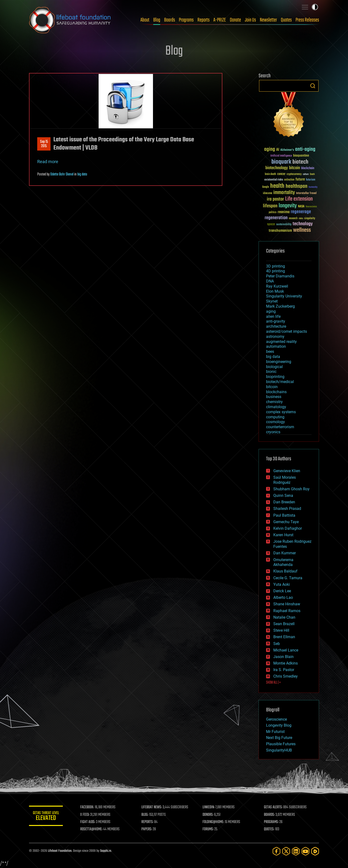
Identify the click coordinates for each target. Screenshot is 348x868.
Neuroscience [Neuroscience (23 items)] (311, 207)
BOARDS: (269, 815)
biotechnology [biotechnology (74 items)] (277, 168)
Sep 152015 (44, 144)
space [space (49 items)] (271, 224)
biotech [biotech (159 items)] (300, 162)
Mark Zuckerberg (280, 306)
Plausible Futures (281, 744)
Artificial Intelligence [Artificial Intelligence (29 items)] (281, 156)
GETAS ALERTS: (273, 807)
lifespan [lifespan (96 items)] (270, 206)
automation (276, 346)
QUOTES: (269, 829)
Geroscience (276, 719)
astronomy (275, 336)
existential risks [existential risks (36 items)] (274, 180)
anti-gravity (276, 321)
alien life (273, 316)
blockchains (276, 392)
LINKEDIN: (209, 807)
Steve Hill (281, 630)
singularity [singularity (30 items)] (310, 219)
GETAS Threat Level (46, 817)
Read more (48, 162)
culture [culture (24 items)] (306, 174)
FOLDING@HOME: (214, 822)
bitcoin (272, 387)
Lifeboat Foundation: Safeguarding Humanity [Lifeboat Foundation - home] (70, 20)
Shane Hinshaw (287, 604)
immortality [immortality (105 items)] (284, 193)
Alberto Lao (283, 597)
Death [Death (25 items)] (312, 174)
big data (82, 174)
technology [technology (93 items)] (303, 224)
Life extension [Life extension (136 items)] (299, 199)
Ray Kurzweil (277, 286)
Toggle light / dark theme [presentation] (315, 7)
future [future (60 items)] (300, 179)
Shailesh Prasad (287, 509)
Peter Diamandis (280, 276)
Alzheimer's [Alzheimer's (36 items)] (287, 150)
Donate (235, 20)
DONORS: (208, 815)
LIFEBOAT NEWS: (152, 807)
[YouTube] (305, 851)
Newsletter (268, 20)
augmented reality (281, 342)
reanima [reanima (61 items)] (284, 212)
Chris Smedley (286, 676)
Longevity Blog (279, 725)
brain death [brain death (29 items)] (270, 174)
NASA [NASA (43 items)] (301, 207)
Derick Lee (282, 591)
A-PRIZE (220, 20)
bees (270, 351)
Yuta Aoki (282, 584)
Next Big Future (279, 738)
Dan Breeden (284, 502)
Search (313, 86)
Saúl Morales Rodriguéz (285, 480)
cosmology (275, 422)
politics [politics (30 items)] (273, 213)
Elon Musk (275, 291)
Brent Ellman (284, 637)
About (145, 20)
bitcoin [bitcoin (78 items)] (294, 168)
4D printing (275, 271)
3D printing (275, 266)
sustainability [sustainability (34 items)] (284, 225)
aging (271, 311)
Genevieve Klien (287, 471)
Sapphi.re (106, 851)
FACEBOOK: (87, 807)
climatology (276, 407)
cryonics (273, 432)
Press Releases (307, 20)
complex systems (281, 412)
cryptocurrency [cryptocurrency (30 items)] (294, 174)
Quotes (286, 20)
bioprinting (275, 377)
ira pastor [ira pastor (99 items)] (275, 199)
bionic (271, 372)
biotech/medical (280, 382)
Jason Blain (283, 657)
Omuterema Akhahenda (283, 562)
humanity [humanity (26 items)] (313, 187)
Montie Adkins (286, 663)
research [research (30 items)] (293, 219)
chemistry (274, 402)
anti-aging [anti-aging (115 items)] (305, 149)
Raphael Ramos (287, 611)
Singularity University (284, 296)
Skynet (272, 301)
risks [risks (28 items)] (301, 218)
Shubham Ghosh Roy (291, 489)
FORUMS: (208, 829)
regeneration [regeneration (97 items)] (276, 218)
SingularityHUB (279, 750)
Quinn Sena (283, 495)
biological (274, 367)
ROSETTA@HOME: (91, 829)
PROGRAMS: (271, 822)
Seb (277, 644)
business (274, 397)
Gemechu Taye (286, 522)
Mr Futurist (275, 732)
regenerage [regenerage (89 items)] (301, 212)
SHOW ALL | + (273, 683)
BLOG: (145, 815)
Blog (157, 20)
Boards (170, 20)
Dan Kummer (285, 553)
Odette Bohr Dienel (62, 174)
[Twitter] (286, 851)
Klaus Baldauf (285, 571)
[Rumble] (315, 851)
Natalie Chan (284, 617)
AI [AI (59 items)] (278, 150)
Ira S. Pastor (284, 670)
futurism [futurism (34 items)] (311, 180)
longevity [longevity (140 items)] (288, 206)
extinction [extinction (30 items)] (289, 180)
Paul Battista (284, 515)
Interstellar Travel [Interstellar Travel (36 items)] (306, 193)
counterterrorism (280, 427)
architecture (276, 326)
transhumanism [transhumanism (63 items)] (280, 231)
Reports (203, 20)
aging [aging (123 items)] (270, 149)
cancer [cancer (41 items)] (281, 174)
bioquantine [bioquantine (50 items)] (301, 156)
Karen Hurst (283, 535)
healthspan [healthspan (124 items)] (297, 186)
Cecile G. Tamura (288, 578)
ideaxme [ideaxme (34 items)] (268, 194)
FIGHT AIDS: (88, 822)
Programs (186, 20)
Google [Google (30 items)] (266, 187)
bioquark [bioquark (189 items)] (281, 162)
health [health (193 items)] (277, 186)
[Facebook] (276, 851)
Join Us (250, 20)
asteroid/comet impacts (286, 331)
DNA (270, 281)
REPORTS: (147, 822)
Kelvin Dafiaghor (288, 528)
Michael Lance (286, 650)
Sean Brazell (284, 624)
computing (275, 417)
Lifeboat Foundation (60, 851)
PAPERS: (147, 829)
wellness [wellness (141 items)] (302, 230)
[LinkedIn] (296, 851)
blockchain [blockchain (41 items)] (308, 168)
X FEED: (85, 815)
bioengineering (279, 362)
